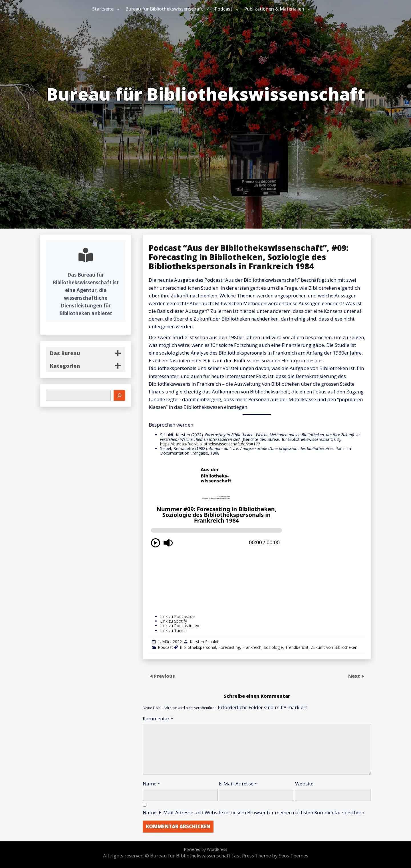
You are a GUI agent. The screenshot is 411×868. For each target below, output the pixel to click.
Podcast (223, 9)
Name (151, 784)
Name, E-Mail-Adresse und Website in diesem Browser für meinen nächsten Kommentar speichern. (254, 812)
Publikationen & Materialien (274, 9)
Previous (164, 676)
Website (304, 784)
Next (355, 676)
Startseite (103, 9)
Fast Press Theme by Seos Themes (270, 856)
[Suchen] (120, 395)
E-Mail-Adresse (238, 784)
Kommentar (158, 718)
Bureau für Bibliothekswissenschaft (164, 9)
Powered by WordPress (205, 849)
